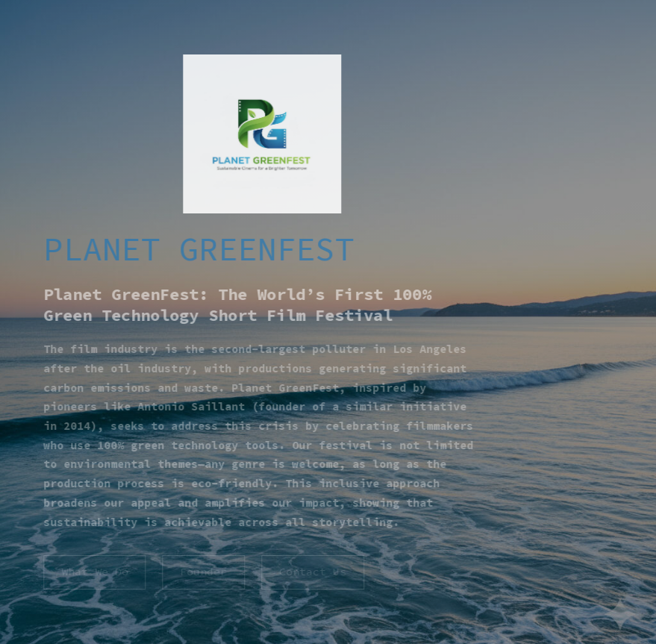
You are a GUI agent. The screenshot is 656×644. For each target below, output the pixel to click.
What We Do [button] (93, 572)
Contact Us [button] (312, 572)
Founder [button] (203, 572)
